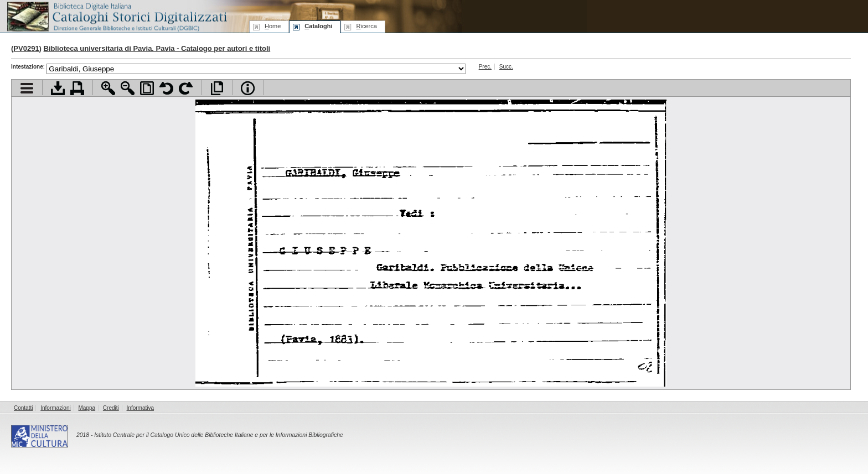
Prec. (485, 67)
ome (273, 26)
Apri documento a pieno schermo (217, 88)
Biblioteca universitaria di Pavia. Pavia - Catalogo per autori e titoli (157, 48)
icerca (366, 26)
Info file (248, 88)
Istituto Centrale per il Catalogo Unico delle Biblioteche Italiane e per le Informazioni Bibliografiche (218, 435)
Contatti (23, 408)
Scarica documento (58, 88)
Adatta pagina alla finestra (147, 88)
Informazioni (55, 408)
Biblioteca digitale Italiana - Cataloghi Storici (116, 16)
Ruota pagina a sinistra (166, 88)
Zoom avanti (108, 88)
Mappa (87, 408)
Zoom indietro (128, 88)
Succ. (506, 67)
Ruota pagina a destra (186, 88)
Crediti (111, 408)
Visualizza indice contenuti (27, 88)
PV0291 (26, 48)
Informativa (140, 408)
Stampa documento (77, 88)
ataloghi (318, 26)
